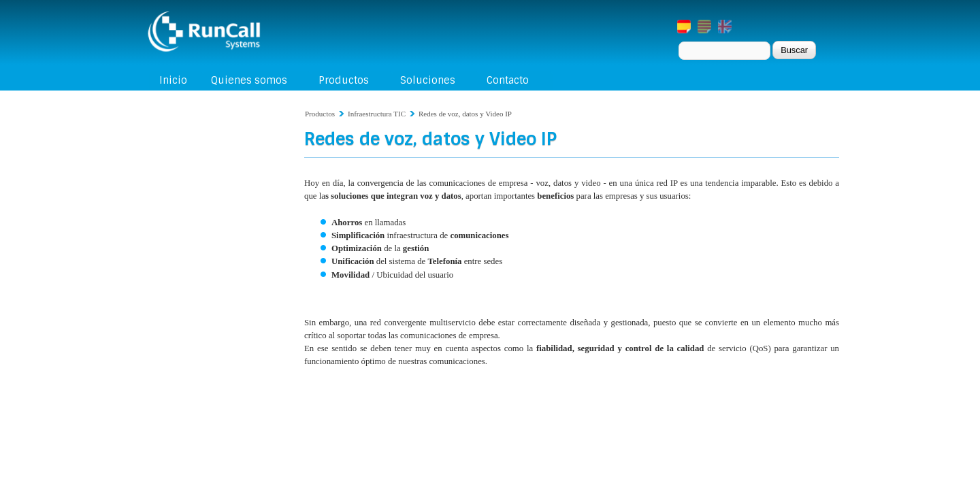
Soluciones (428, 80)
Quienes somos (249, 80)
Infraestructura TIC (377, 114)
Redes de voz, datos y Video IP (465, 114)
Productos (344, 80)
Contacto (508, 80)
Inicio (173, 80)
